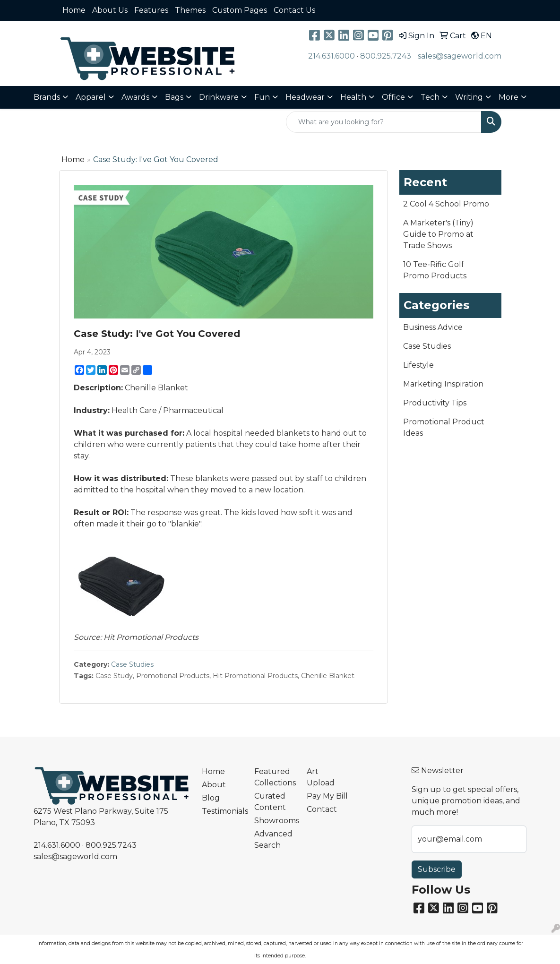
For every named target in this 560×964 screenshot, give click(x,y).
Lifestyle (418, 365)
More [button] (508, 97)
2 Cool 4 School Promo (446, 204)
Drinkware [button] (219, 97)
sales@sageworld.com (460, 56)
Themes (190, 10)
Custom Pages (240, 10)
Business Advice (433, 327)
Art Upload (321, 777)
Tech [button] (430, 97)
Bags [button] (174, 97)
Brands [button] (47, 97)
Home (74, 10)
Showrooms (275, 821)
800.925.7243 (386, 56)
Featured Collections (275, 777)
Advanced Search (273, 839)
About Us (110, 10)
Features (151, 10)
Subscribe (437, 869)
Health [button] (353, 97)
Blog (211, 798)
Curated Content (270, 802)
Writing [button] (469, 97)
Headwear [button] (305, 97)
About (214, 785)
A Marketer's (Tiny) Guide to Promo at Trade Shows (438, 234)
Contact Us (294, 10)
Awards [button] (135, 97)
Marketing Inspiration (443, 384)
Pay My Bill (327, 796)
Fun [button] (262, 97)
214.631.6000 (332, 56)
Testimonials (222, 811)
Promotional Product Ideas (444, 427)
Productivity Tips (435, 403)
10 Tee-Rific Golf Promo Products (435, 270)
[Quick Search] (384, 122)
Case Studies (132, 664)
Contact (322, 809)
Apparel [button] (91, 97)
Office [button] (393, 97)
